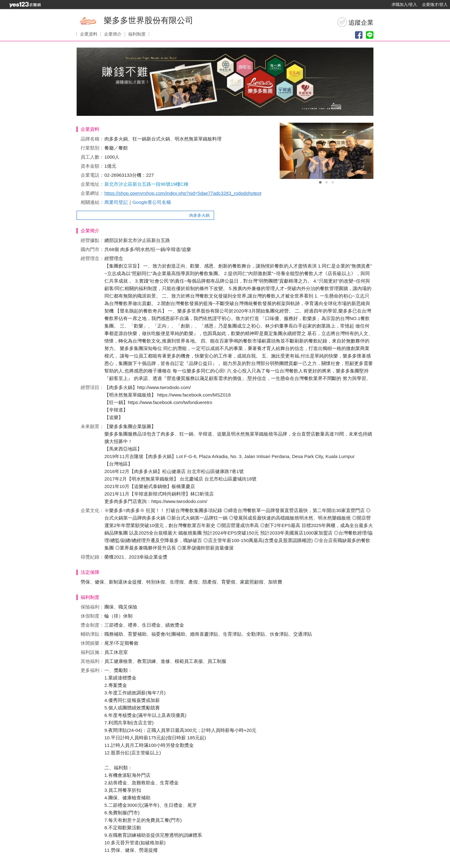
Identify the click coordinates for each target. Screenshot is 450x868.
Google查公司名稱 (152, 202)
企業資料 (89, 34)
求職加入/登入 (404, 5)
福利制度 (137, 34)
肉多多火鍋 (202, 215)
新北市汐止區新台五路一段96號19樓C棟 (146, 184)
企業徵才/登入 (435, 5)
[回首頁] (25, 5)
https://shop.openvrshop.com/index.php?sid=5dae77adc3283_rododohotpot (183, 193)
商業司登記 (116, 202)
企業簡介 (113, 34)
